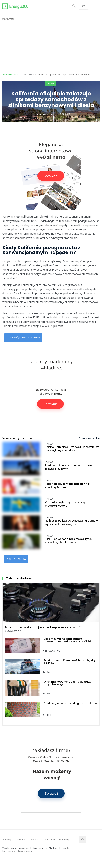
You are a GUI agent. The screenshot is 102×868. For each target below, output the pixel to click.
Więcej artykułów (16, 559)
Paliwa (51, 83)
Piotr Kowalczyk (44, 114)
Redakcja (7, 839)
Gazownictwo (13, 631)
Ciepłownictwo (52, 651)
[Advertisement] (51, 45)
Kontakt (35, 839)
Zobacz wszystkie (89, 438)
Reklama (22, 839)
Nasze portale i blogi (57, 839)
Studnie (48, 715)
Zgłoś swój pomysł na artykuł (23, 338)
